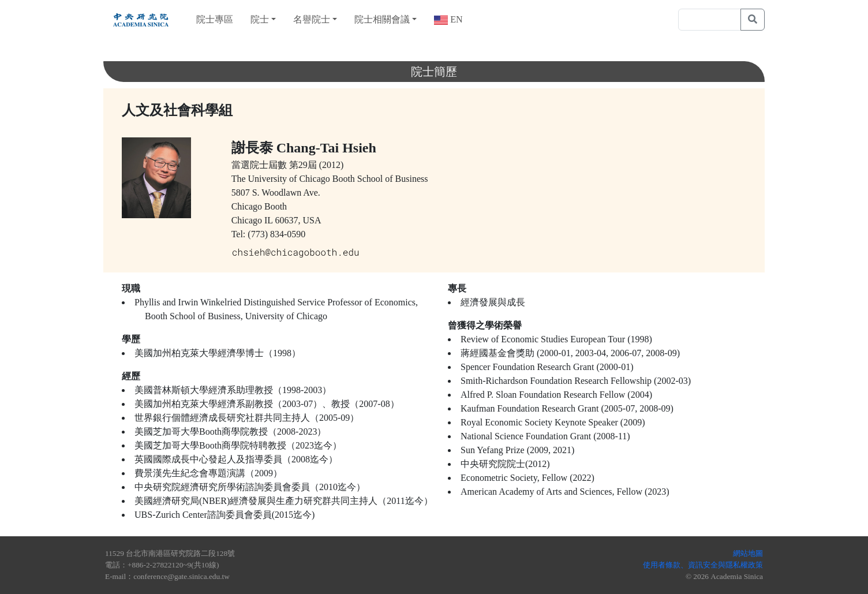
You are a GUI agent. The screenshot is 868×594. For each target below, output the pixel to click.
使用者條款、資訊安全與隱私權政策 (703, 565)
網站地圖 (748, 553)
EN (455, 19)
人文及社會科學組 (177, 110)
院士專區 (215, 19)
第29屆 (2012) (317, 165)
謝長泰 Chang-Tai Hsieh (304, 148)
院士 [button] (260, 19)
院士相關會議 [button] (382, 19)
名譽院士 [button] (312, 19)
